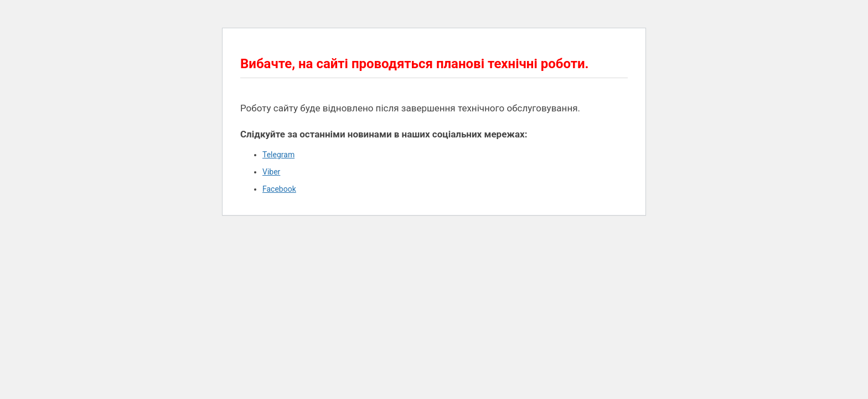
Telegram (278, 155)
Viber (271, 172)
